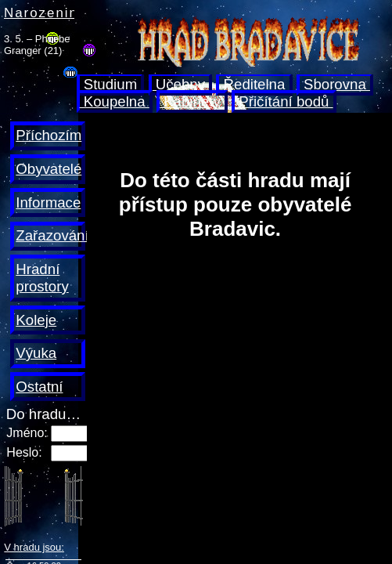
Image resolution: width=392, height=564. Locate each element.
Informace (48, 202)
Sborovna (335, 84)
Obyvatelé (49, 169)
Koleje (36, 320)
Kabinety (192, 101)
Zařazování (52, 235)
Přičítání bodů (284, 101)
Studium (111, 84)
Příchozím (49, 135)
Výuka (36, 353)
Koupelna (115, 101)
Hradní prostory (42, 278)
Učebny (181, 84)
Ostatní (39, 387)
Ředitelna (254, 84)
